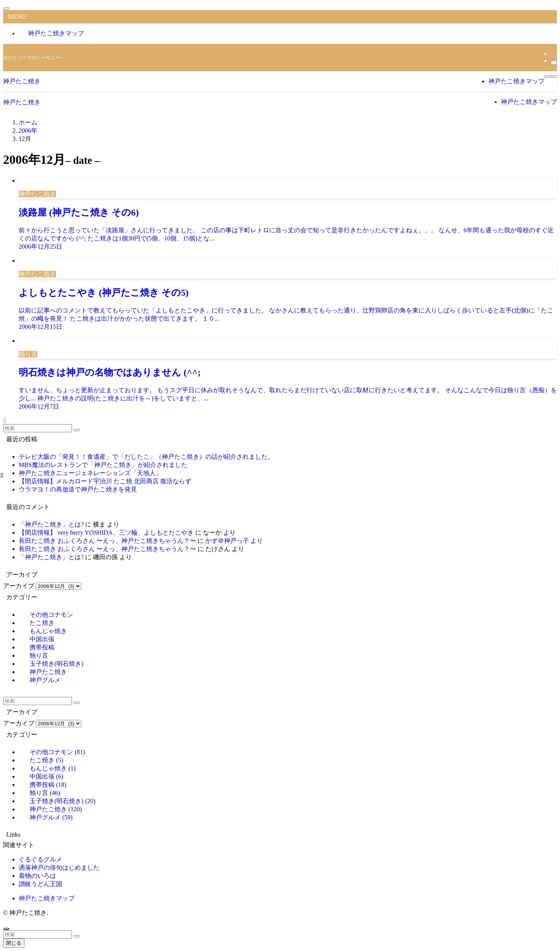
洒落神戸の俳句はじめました (59, 868)
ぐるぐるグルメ (40, 859)
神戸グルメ (45, 680)
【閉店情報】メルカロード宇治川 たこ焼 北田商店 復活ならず (105, 481)
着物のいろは (37, 876)
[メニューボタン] (548, 77)
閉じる (14, 943)
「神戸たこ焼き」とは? (51, 524)
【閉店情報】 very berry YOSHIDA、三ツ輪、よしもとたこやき (106, 533)
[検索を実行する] (77, 430)
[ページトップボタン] (6, 929)
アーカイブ (19, 586)
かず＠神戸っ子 (227, 541)
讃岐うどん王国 (40, 884)
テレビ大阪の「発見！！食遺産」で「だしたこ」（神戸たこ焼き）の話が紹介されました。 (146, 457)
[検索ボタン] (554, 77)
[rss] (553, 54)
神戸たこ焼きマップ (56, 33)
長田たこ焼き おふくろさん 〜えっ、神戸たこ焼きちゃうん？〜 (107, 541)
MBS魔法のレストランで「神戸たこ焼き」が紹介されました (103, 465)
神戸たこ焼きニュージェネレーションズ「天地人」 (90, 473)
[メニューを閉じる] (6, 9)
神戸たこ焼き (22, 81)
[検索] (554, 63)
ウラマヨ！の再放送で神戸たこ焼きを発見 (78, 489)
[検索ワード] (38, 428)
